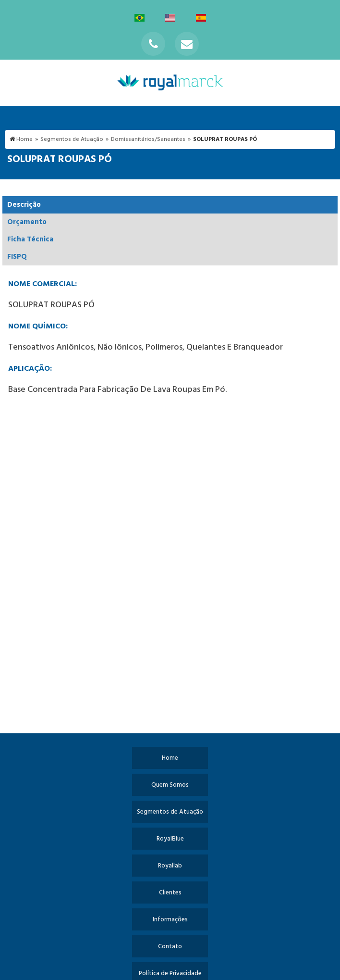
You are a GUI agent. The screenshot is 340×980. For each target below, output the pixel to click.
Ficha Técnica (30, 239)
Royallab (170, 866)
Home (170, 758)
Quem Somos (170, 785)
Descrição (24, 205)
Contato (170, 947)
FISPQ (17, 257)
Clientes (170, 893)
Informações (170, 920)
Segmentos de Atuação (170, 812)
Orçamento (27, 222)
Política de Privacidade (170, 974)
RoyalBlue (170, 839)
